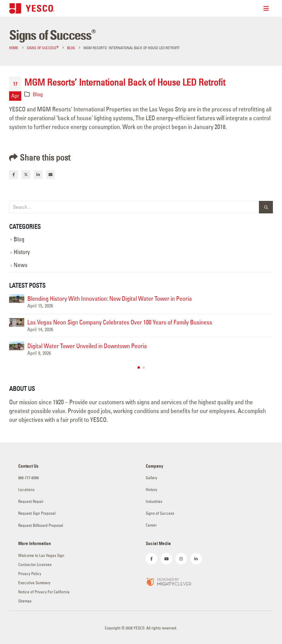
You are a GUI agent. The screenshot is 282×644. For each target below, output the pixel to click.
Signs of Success (160, 513)
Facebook (14, 175)
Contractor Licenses (35, 565)
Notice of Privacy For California (44, 592)
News (20, 265)
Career (151, 525)
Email (51, 175)
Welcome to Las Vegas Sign (41, 556)
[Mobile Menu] (268, 8)
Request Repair (31, 502)
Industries (154, 502)
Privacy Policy (30, 574)
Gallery (151, 478)
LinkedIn (38, 175)
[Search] (266, 207)
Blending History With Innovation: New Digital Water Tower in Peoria (110, 298)
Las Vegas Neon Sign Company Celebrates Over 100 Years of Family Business (120, 322)
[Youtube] (166, 559)
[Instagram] (181, 559)
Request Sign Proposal (37, 513)
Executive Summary (34, 583)
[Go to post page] (17, 299)
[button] (139, 368)
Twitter (26, 175)
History (22, 252)
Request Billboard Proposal (41, 525)
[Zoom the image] (168, 581)
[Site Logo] (32, 8)
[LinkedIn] (196, 559)
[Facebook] (151, 559)
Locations (26, 490)
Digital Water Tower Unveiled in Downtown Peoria (87, 346)
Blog (38, 94)
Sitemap (25, 601)
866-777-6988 (29, 478)
